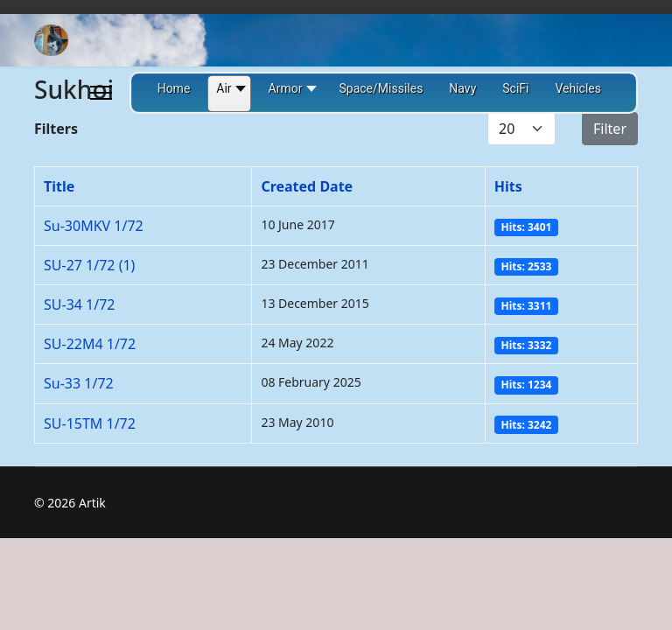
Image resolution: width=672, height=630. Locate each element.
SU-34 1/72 (80, 304)
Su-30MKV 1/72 (94, 226)
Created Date (307, 186)
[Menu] (101, 93)
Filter (610, 129)
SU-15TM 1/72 (90, 423)
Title (59, 186)
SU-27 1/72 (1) (89, 265)
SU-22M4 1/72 (90, 344)
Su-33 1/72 (79, 383)
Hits (508, 186)
